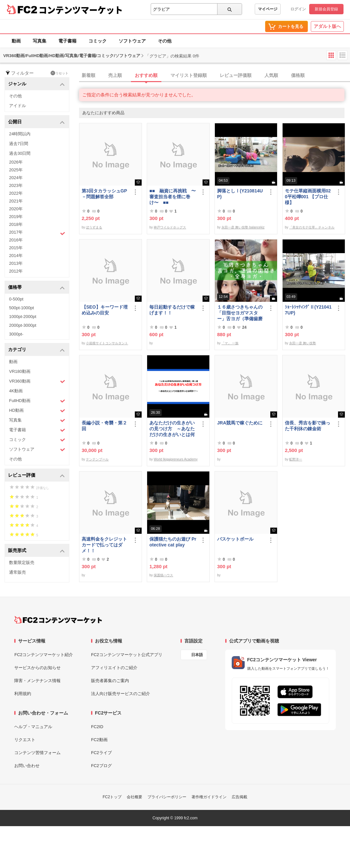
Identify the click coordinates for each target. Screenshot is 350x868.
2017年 (37, 233)
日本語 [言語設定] (197, 655)
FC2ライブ (101, 753)
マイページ (268, 9)
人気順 (271, 75)
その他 (165, 41)
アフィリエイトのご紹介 (114, 668)
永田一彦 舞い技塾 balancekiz (243, 227)
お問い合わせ (27, 766)
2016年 (16, 240)
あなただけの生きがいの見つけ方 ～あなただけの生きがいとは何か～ (172, 429)
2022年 (16, 193)
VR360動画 (37, 381)
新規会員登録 (326, 9)
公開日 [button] (36, 122)
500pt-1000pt (22, 308)
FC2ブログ (101, 766)
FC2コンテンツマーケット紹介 (44, 655)
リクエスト (25, 740)
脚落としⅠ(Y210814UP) (240, 194)
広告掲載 (239, 797)
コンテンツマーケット (81, 10)
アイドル (17, 106)
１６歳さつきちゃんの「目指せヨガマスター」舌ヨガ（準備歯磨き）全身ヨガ (240, 313)
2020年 (16, 209)
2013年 (16, 263)
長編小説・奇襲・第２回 (104, 426)
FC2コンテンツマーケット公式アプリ (127, 655)
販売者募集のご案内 (110, 681)
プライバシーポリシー (167, 797)
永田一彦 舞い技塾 (303, 343)
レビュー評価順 (236, 75)
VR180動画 (20, 371)
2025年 (16, 170)
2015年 (16, 248)
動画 (16, 41)
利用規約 (23, 694)
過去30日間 (20, 153)
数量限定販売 (22, 562)
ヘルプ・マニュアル (33, 727)
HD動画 (37, 411)
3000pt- (16, 334)
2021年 (16, 201)
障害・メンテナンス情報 (37, 681)
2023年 (16, 185)
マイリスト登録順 (189, 75)
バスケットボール (235, 539)
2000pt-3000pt (23, 325)
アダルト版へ (327, 26)
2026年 (16, 162)
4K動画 (16, 391)
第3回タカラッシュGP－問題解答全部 (104, 194)
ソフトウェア (132, 41)
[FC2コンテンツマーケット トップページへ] (58, 620)
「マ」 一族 (230, 343)
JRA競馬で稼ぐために (240, 423)
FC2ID (97, 727)
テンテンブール (97, 459)
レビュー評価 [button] (36, 476)
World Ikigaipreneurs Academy (175, 459)
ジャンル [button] (36, 84)
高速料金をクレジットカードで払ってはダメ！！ (104, 545)
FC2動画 (99, 740)
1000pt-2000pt (23, 317)
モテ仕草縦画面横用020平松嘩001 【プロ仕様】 (308, 197)
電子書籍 (67, 41)
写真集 (40, 41)
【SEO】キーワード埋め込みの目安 (105, 310)
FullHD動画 (37, 401)
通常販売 (17, 572)
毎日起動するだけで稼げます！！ (172, 310)
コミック (98, 41)
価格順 (298, 75)
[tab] (215, 76)
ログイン (298, 9)
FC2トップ (112, 797)
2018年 (16, 224)
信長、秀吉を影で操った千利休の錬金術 (308, 426)
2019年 (16, 217)
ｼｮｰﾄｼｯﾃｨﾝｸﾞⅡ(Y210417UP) (308, 310)
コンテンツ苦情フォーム (37, 753)
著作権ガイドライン (209, 797)
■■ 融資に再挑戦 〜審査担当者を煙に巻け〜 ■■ (173, 197)
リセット (59, 73)
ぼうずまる (94, 227)
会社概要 (134, 797)
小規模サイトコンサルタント (107, 343)
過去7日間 (19, 144)
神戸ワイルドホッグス (170, 227)
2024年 (16, 178)
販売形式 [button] (36, 551)
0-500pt (16, 299)
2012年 (16, 271)
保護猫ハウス (163, 575)
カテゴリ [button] (36, 350)
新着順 (88, 75)
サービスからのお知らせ (37, 668)
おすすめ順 (146, 75)
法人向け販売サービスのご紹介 (121, 694)
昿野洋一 (296, 459)
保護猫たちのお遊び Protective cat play (173, 542)
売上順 (115, 75)
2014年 (16, 256)
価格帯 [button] (36, 288)
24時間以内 (20, 134)
